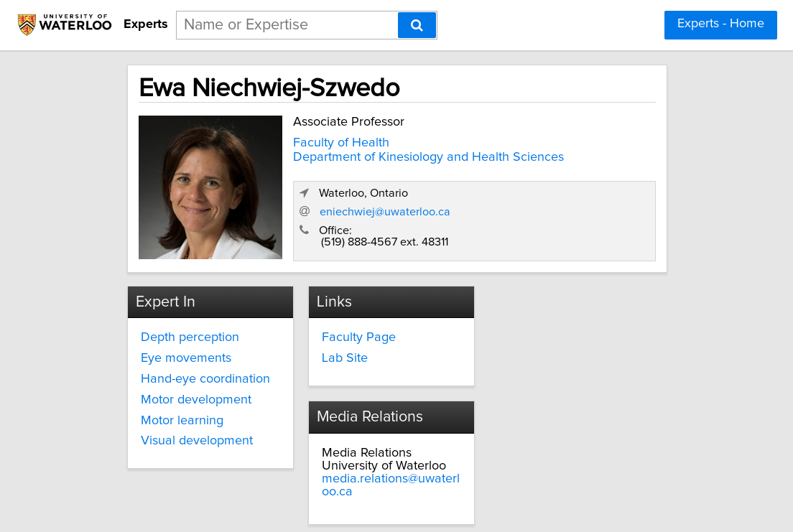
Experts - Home (721, 24)
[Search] (417, 25)
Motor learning (174, 406)
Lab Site (333, 344)
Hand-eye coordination (198, 365)
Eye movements (178, 344)
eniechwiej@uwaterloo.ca (531, 200)
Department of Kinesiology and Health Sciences (349, 158)
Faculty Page (347, 323)
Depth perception (182, 323)
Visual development (189, 426)
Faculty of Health (323, 138)
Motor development (188, 386)
